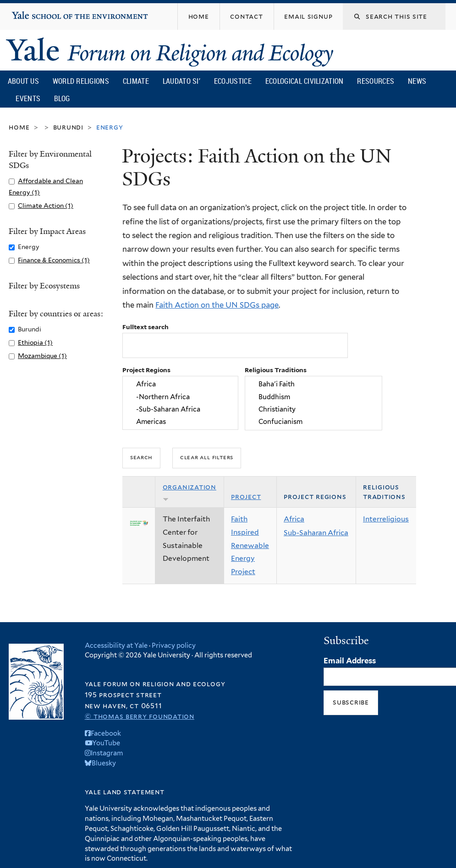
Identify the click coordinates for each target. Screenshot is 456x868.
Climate (136, 81)
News (417, 81)
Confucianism (314, 421)
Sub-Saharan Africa (316, 533)
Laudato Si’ (181, 81)
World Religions (81, 81)
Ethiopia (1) (35, 342)
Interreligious (386, 519)
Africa (181, 384)
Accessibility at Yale (116, 645)
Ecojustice (233, 81)
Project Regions (146, 370)
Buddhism (314, 397)
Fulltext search (146, 327)
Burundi (68, 127)
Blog (62, 98)
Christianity (314, 409)
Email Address (350, 661)
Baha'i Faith (314, 384)
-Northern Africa (181, 397)
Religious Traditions (276, 370)
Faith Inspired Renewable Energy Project (250, 545)
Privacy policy (174, 645)
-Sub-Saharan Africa (181, 409)
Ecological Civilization (305, 81)
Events (28, 98)
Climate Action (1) (46, 206)
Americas (181, 421)
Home (19, 127)
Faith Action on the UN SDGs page (217, 305)
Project (246, 496)
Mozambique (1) (42, 356)
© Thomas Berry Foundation (140, 716)
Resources (376, 81)
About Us (23, 81)
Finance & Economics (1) (54, 260)
